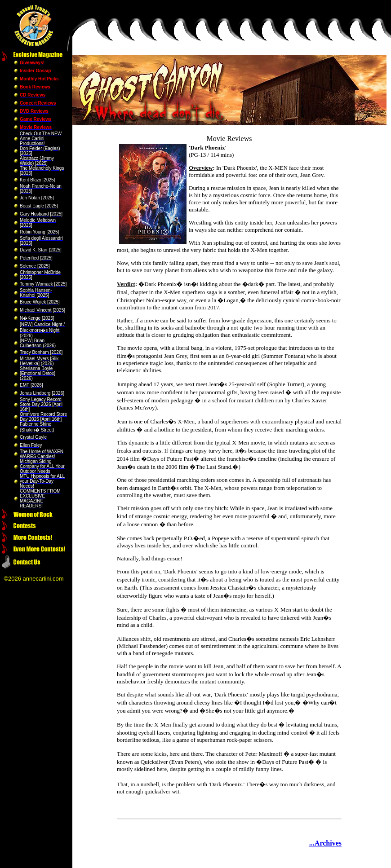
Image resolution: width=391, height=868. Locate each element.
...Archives (325, 843)
